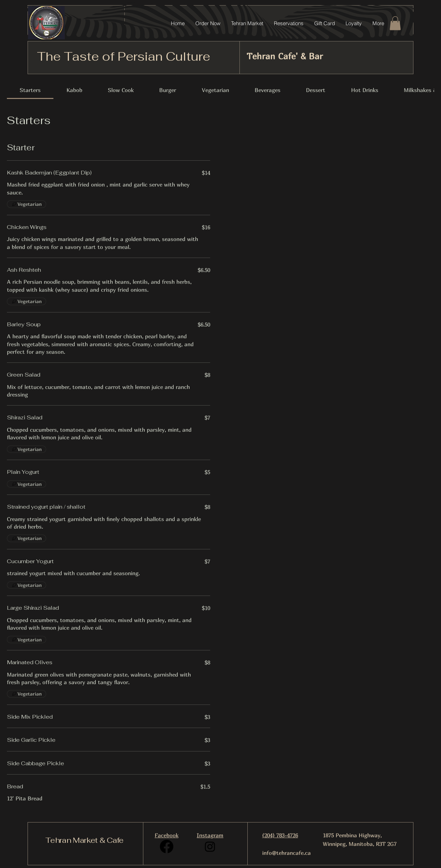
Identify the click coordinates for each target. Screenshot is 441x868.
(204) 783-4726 (280, 835)
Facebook (167, 835)
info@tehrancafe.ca (286, 853)
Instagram (210, 835)
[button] (395, 23)
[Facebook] (167, 846)
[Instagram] (210, 846)
